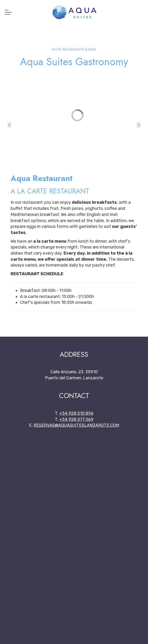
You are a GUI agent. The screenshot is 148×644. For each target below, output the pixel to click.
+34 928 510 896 (76, 413)
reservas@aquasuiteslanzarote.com (76, 425)
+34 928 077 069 (76, 419)
